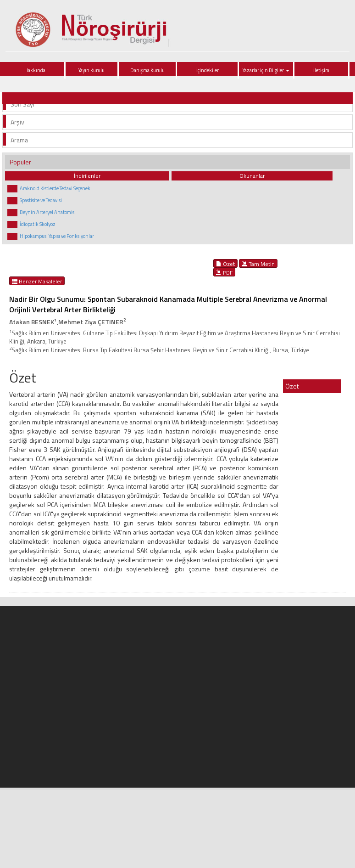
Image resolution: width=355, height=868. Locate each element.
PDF (224, 272)
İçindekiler (208, 70)
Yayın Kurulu (92, 70)
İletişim (321, 70)
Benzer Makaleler (37, 281)
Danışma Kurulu (147, 70)
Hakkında (35, 70)
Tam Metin (258, 264)
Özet (225, 264)
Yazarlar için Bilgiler (266, 70)
